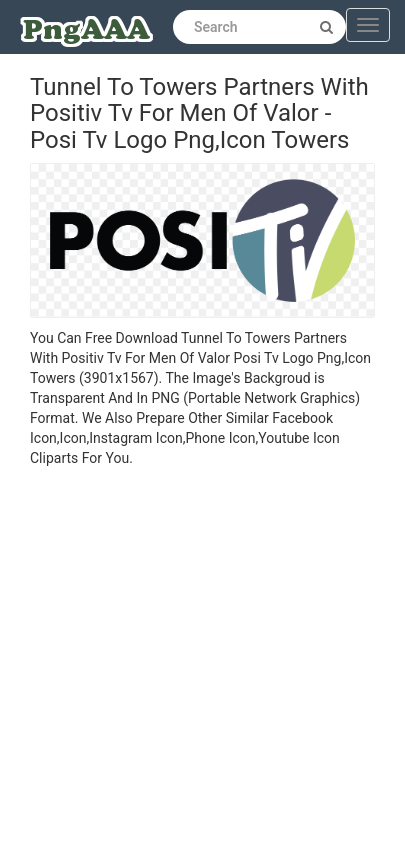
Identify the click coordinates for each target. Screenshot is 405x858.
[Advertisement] (187, 665)
